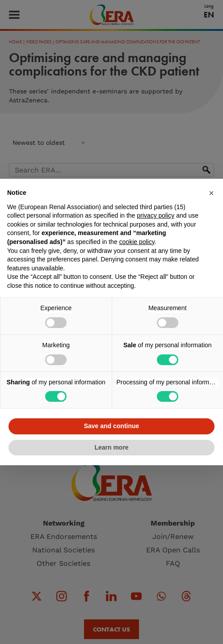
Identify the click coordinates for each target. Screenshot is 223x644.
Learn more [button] (111, 447)
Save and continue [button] (112, 426)
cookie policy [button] (137, 242)
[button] (211, 193)
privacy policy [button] (156, 215)
